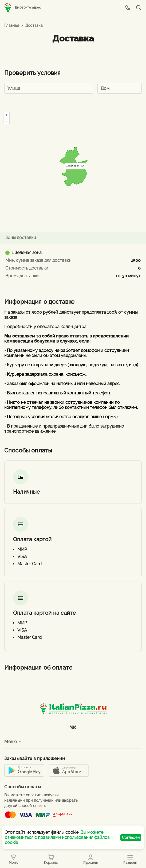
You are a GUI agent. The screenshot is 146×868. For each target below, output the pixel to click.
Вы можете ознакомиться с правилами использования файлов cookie (57, 837)
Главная (12, 25)
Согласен (131, 838)
